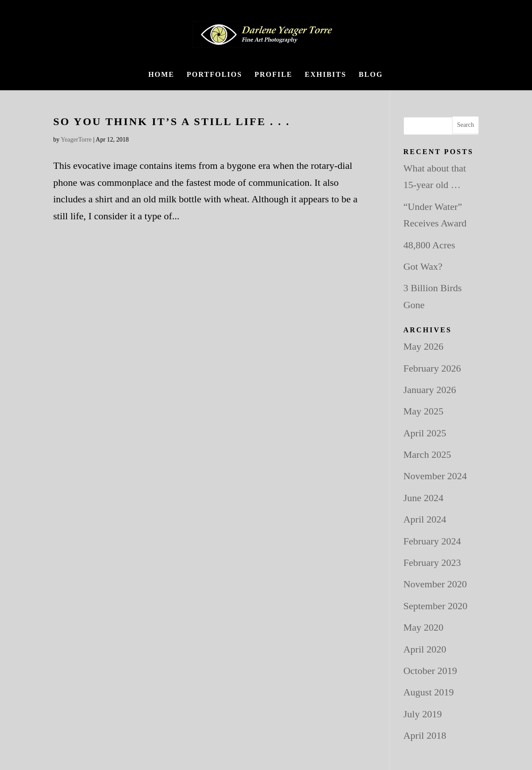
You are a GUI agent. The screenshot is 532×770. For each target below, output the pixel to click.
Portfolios (214, 75)
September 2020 (436, 606)
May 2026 (424, 346)
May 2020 (424, 627)
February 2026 (432, 368)
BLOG (371, 75)
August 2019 (429, 692)
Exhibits (326, 75)
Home (161, 75)
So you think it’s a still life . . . (172, 121)
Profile (273, 75)
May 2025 (424, 411)
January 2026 (430, 390)
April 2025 (425, 433)
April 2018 (425, 735)
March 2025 (427, 454)
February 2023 (432, 563)
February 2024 (432, 541)
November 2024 (435, 476)
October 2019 (430, 671)
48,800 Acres (429, 245)
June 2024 (424, 498)
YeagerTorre (76, 140)
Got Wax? (423, 266)
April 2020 (425, 649)
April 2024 (425, 519)
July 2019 (423, 714)
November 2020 (435, 584)
